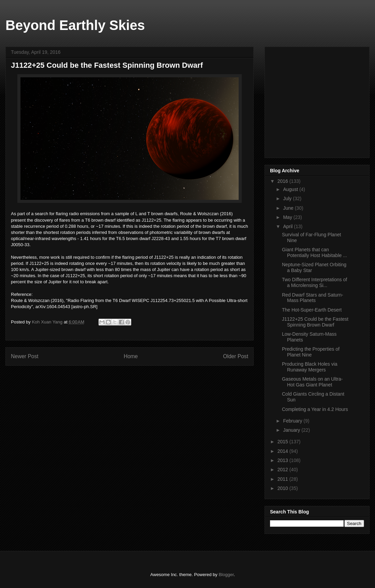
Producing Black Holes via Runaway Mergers (310, 367)
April (288, 226)
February (293, 421)
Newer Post (25, 356)
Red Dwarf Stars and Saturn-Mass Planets (313, 298)
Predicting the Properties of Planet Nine (311, 352)
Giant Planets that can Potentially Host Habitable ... (314, 252)
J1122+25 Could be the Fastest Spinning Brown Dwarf (315, 322)
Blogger (226, 575)
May (288, 217)
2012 (283, 470)
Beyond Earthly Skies (75, 25)
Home (131, 356)
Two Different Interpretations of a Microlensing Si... (314, 282)
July (288, 198)
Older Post (236, 356)
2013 (283, 460)
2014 (283, 451)
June (289, 208)
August (291, 189)
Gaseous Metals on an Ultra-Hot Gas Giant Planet (312, 382)
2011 (283, 479)
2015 (283, 442)
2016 (283, 181)
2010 (283, 488)
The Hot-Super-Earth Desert (312, 310)
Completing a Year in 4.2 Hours (315, 409)
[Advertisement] (321, 100)
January (292, 430)
